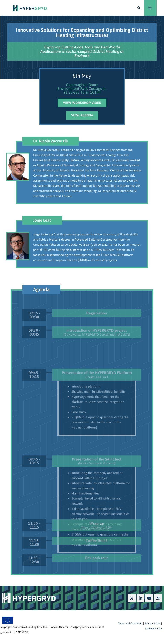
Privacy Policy (152, 624)
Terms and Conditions (130, 624)
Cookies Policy (154, 629)
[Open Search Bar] (139, 8)
